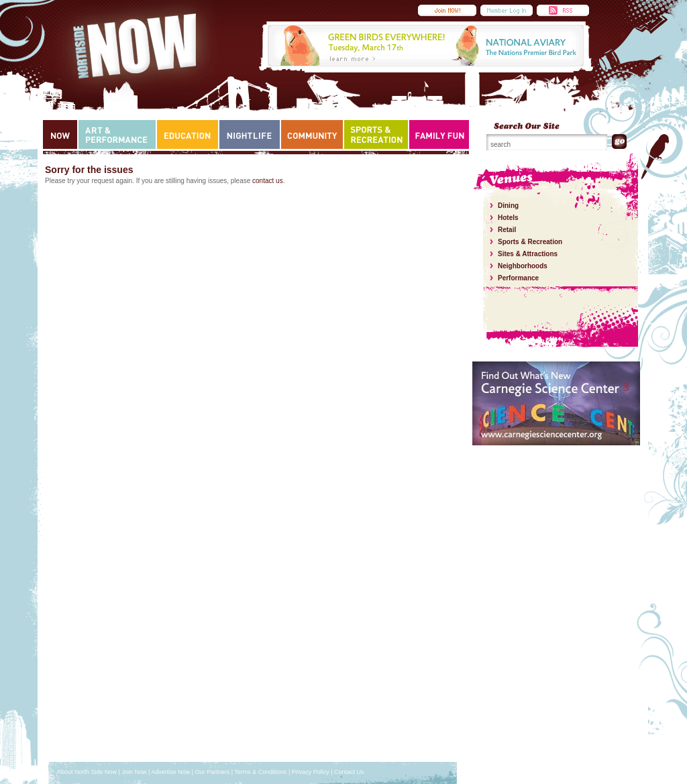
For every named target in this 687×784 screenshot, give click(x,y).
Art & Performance (117, 134)
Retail (507, 230)
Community (312, 134)
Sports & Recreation (376, 134)
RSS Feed (563, 10)
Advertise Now (170, 772)
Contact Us (349, 772)
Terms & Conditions (260, 772)
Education (188, 134)
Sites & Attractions (528, 254)
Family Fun (439, 134)
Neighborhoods (523, 266)
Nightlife (250, 134)
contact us (268, 181)
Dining (508, 206)
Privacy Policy (311, 772)
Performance (518, 278)
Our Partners (213, 772)
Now (60, 134)
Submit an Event (447, 10)
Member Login (507, 10)
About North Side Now (87, 772)
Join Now (134, 772)
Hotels (508, 218)
